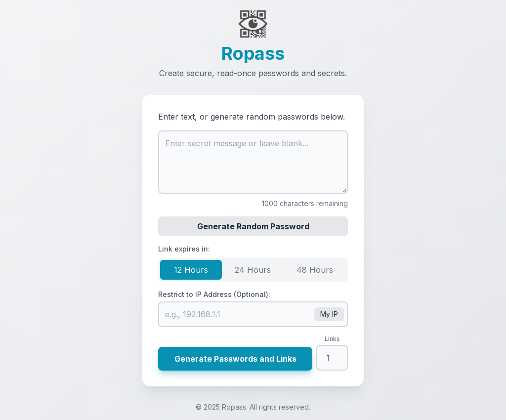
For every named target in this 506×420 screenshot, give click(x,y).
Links (332, 339)
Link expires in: (184, 249)
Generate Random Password (253, 226)
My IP (329, 314)
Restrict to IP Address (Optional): (214, 294)
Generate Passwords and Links (235, 359)
